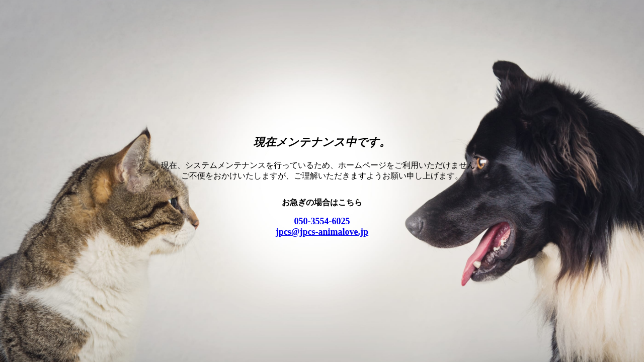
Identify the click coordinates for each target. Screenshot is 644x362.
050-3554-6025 (322, 221)
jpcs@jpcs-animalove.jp (322, 232)
